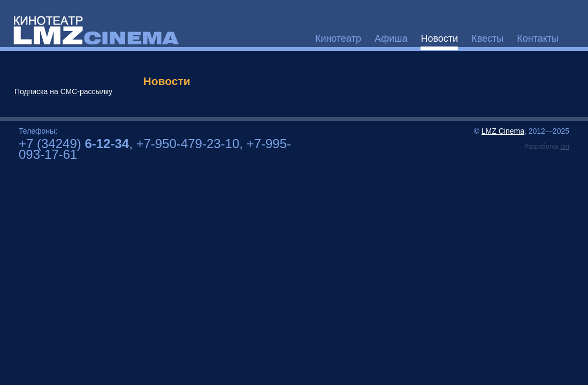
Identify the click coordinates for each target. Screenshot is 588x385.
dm (565, 147)
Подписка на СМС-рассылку (63, 91)
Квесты (487, 38)
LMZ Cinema (503, 131)
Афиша (391, 38)
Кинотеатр (338, 38)
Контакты (538, 38)
